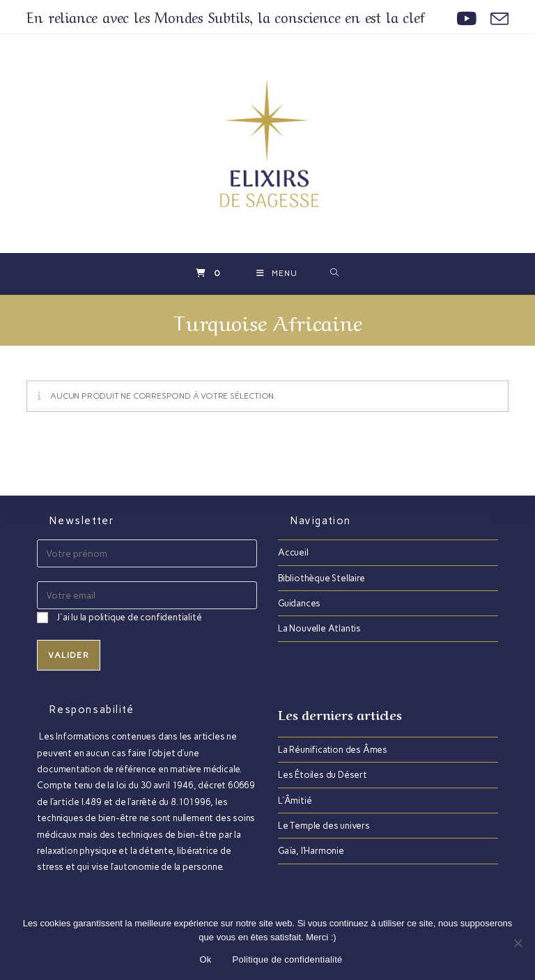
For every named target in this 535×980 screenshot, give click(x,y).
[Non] (518, 943)
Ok (205, 959)
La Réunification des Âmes (333, 750)
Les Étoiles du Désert (323, 775)
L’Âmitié (295, 800)
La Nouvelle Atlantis (319, 628)
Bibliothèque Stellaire (321, 578)
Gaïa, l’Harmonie (311, 851)
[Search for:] (335, 274)
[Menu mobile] (277, 274)
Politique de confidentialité (288, 959)
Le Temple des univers (324, 826)
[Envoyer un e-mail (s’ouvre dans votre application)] (496, 19)
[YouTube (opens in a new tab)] (466, 19)
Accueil (293, 552)
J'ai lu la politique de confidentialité (129, 617)
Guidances (299, 603)
